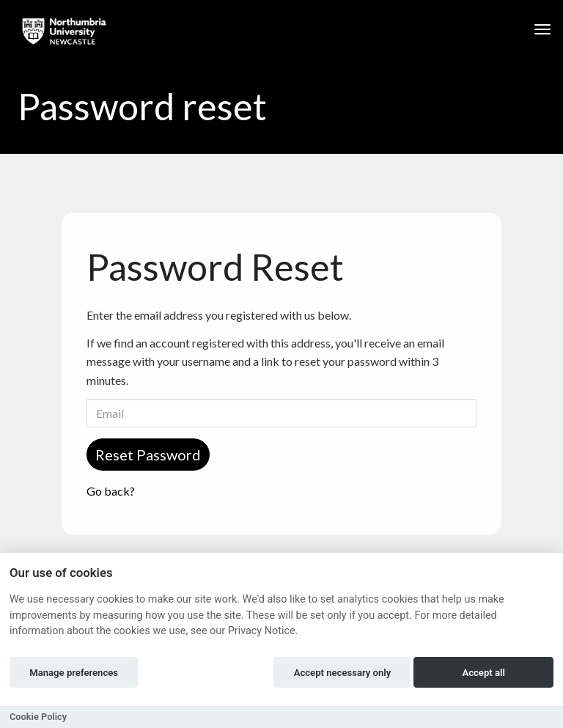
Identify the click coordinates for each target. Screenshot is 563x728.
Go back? (111, 491)
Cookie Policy (38, 717)
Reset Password (148, 455)
